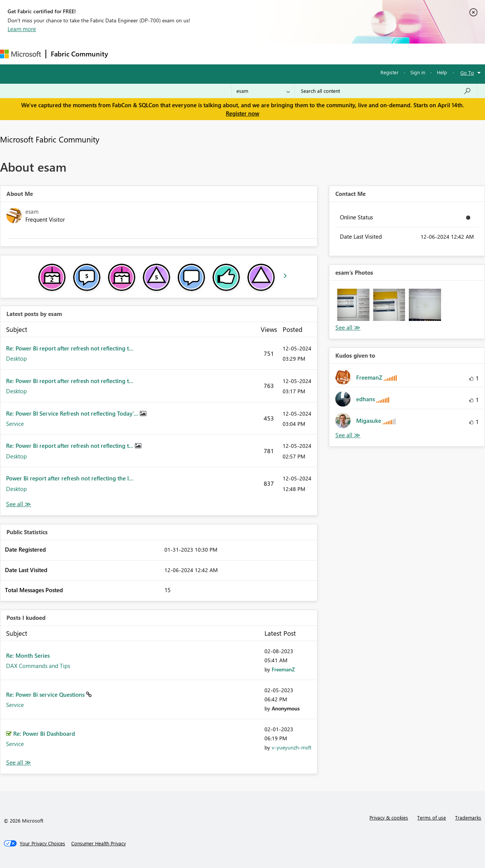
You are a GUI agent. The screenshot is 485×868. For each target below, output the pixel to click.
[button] (353, 305)
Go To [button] (467, 73)
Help (442, 72)
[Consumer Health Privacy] (99, 843)
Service (15, 424)
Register (390, 72)
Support (318, 54)
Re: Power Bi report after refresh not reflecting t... (70, 348)
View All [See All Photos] (348, 328)
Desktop (16, 358)
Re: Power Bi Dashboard (44, 733)
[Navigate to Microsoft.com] (20, 54)
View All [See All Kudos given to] (348, 435)
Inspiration (159, 54)
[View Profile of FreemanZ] (283, 669)
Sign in (418, 72)
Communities (223, 54)
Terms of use (432, 817)
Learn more (22, 29)
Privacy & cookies (389, 817)
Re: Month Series (28, 655)
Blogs (257, 54)
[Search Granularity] (263, 91)
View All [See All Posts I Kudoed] (19, 762)
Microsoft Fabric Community (50, 139)
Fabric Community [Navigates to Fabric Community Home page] (79, 54)
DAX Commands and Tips (38, 666)
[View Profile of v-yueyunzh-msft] (292, 747)
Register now (242, 113)
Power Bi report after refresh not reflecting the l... (70, 478)
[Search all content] (386, 91)
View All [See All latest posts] (19, 504)
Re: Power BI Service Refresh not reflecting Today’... (73, 413)
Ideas (190, 54)
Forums (125, 54)
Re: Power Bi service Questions (46, 694)
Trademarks (468, 817)
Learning (286, 54)
